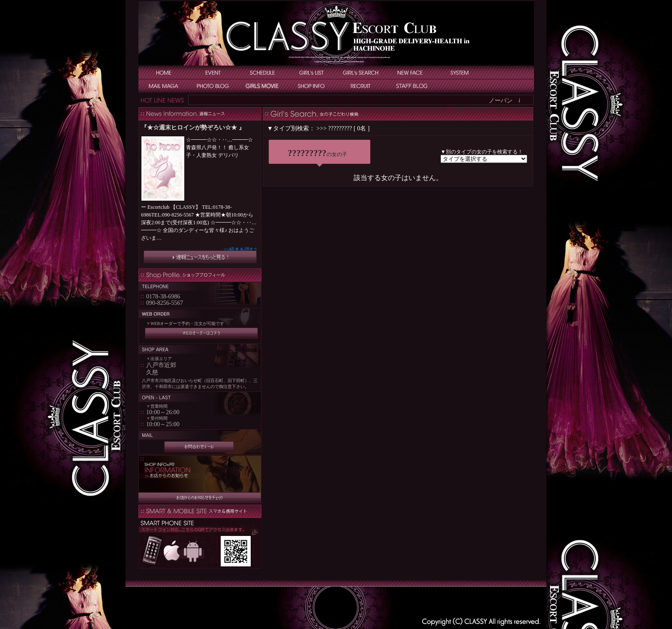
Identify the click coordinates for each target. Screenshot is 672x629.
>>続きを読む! (240, 250)
